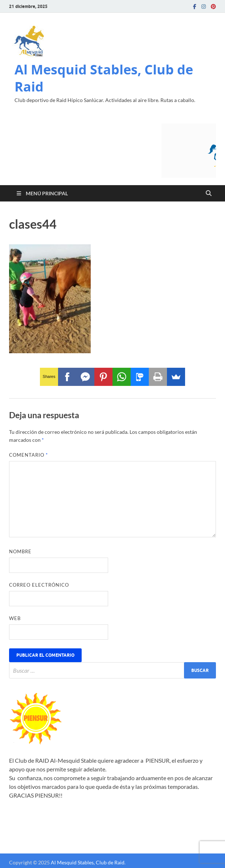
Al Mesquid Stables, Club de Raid (104, 78)
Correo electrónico (39, 585)
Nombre (20, 551)
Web (15, 618)
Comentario (28, 455)
